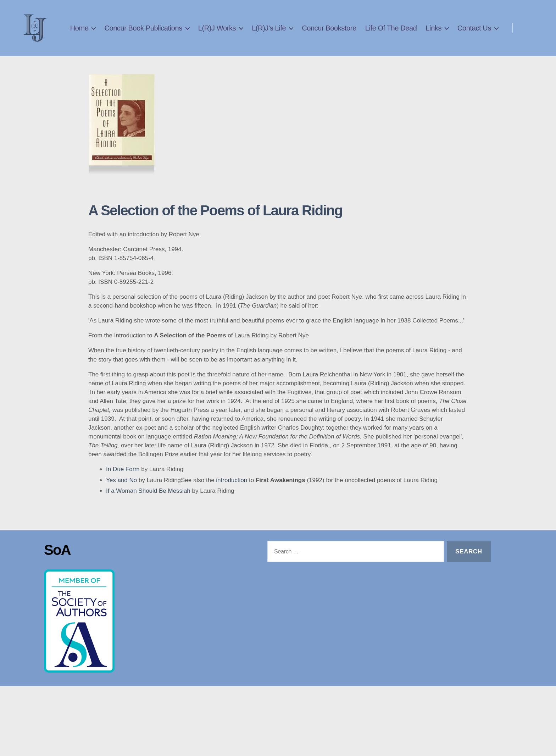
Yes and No (121, 501)
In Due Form (123, 490)
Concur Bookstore (379, 33)
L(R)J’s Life (318, 33)
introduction (232, 501)
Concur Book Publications (193, 33)
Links (483, 33)
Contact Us (474, 44)
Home (129, 33)
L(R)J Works (267, 33)
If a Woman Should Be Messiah (148, 512)
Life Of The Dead (441, 33)
